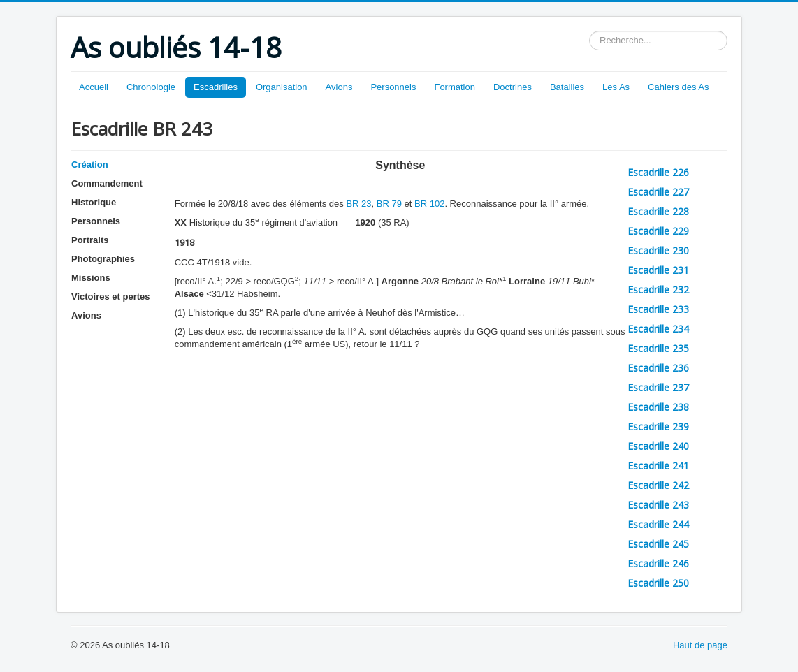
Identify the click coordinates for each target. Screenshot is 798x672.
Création (90, 165)
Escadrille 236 (658, 368)
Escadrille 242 (658, 485)
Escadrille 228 (658, 211)
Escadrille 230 (658, 250)
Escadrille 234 (658, 329)
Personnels (393, 87)
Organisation (282, 87)
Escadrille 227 (658, 192)
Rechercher (589, 31)
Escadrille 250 (658, 583)
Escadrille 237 (658, 387)
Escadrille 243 (658, 505)
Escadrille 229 (658, 231)
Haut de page (700, 645)
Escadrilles (216, 87)
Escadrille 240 (658, 446)
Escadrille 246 (658, 563)
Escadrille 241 (658, 466)
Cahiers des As (678, 87)
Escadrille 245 (658, 544)
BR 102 (429, 204)
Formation (455, 87)
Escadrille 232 (658, 290)
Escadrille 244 (658, 524)
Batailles (567, 87)
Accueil (94, 87)
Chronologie (151, 87)
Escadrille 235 (658, 348)
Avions (339, 87)
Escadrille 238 (658, 407)
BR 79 (389, 204)
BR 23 (358, 204)
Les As (616, 87)
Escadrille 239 (658, 426)
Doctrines (513, 87)
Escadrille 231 (658, 270)
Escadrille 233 (658, 309)
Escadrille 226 (658, 172)
